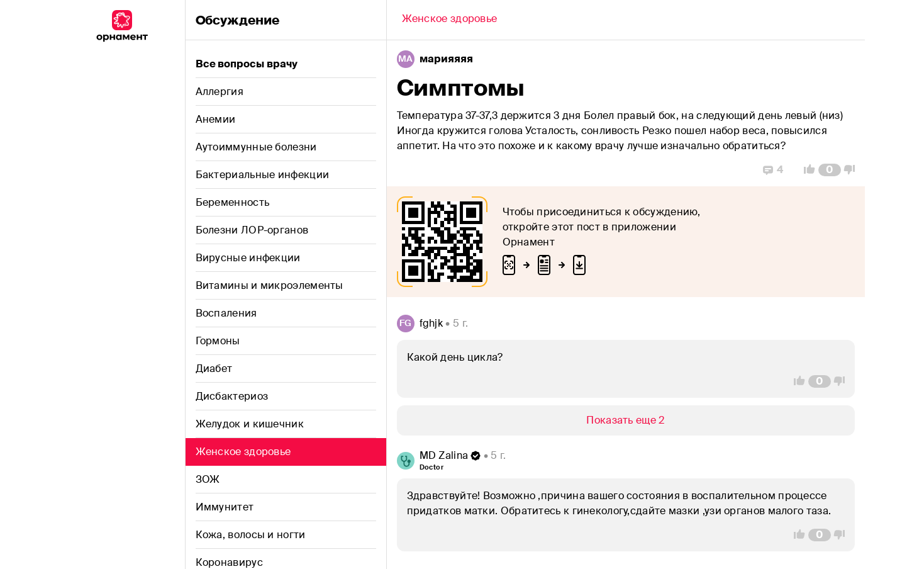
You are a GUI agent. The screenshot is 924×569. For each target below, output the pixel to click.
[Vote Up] (806, 170)
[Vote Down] (853, 170)
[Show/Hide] (626, 420)
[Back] (450, 20)
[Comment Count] (829, 170)
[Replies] (773, 170)
